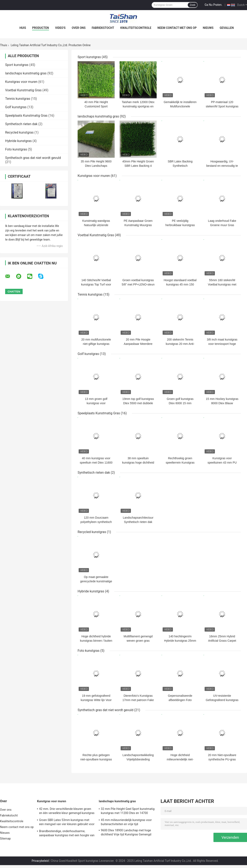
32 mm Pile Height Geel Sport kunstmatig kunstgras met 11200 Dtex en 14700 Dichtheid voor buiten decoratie (128, 812)
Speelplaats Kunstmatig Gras (26, 116)
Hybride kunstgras (18, 141)
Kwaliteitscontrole (136, 28)
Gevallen (227, 28)
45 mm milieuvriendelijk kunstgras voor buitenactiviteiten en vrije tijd (126, 822)
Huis (23, 28)
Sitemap (5, 839)
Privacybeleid (40, 861)
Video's (60, 28)
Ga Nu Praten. (213, 5)
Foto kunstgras (16, 149)
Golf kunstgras (16, 107)
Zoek (193, 5)
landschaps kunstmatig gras (26, 73)
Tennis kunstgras (18, 99)
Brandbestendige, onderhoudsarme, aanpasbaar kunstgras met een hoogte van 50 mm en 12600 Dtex (67, 834)
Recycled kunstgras (19, 132)
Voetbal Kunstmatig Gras (23, 90)
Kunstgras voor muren (21, 82)
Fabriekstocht (103, 28)
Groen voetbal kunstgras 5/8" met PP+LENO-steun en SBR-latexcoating (138, 284)
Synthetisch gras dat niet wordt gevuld (33, 158)
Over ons (79, 28)
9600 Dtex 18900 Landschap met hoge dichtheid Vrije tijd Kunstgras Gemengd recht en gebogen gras (126, 833)
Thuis (3, 45)
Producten (40, 28)
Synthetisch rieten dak (21, 124)
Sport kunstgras (17, 65)
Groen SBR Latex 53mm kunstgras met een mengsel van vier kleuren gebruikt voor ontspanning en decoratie (67, 823)
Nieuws (208, 28)
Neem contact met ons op (177, 28)
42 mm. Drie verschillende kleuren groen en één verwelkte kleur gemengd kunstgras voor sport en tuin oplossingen (67, 812)
